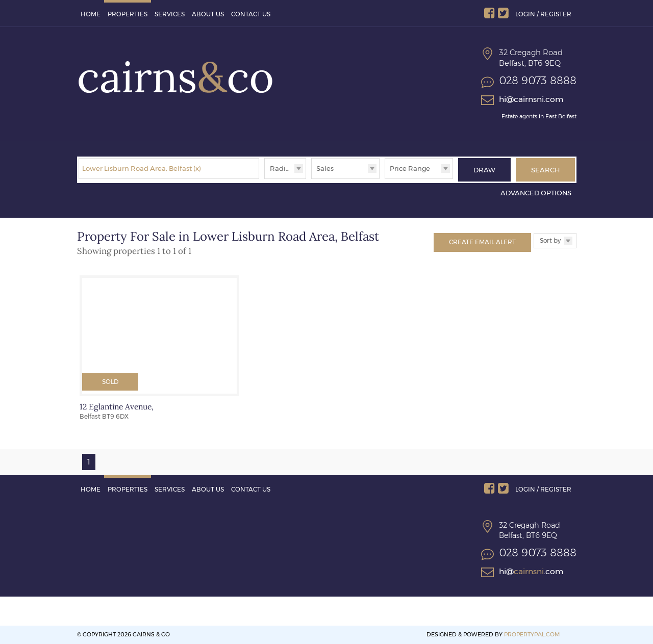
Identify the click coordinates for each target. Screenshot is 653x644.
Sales (325, 168)
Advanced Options (536, 193)
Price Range (410, 168)
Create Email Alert (482, 242)
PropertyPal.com (532, 634)
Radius (282, 168)
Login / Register (543, 14)
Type (311, 178)
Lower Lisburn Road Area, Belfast (142, 168)
